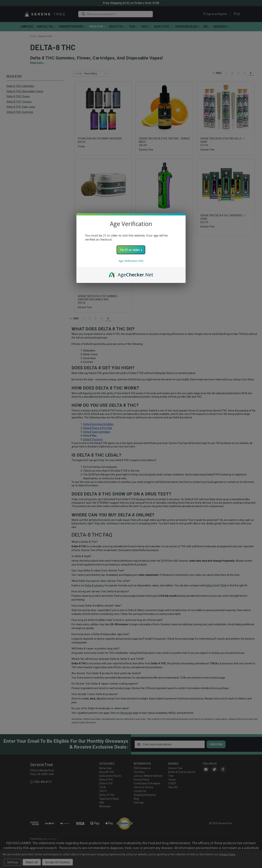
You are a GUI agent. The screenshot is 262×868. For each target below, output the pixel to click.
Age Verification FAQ (131, 261)
